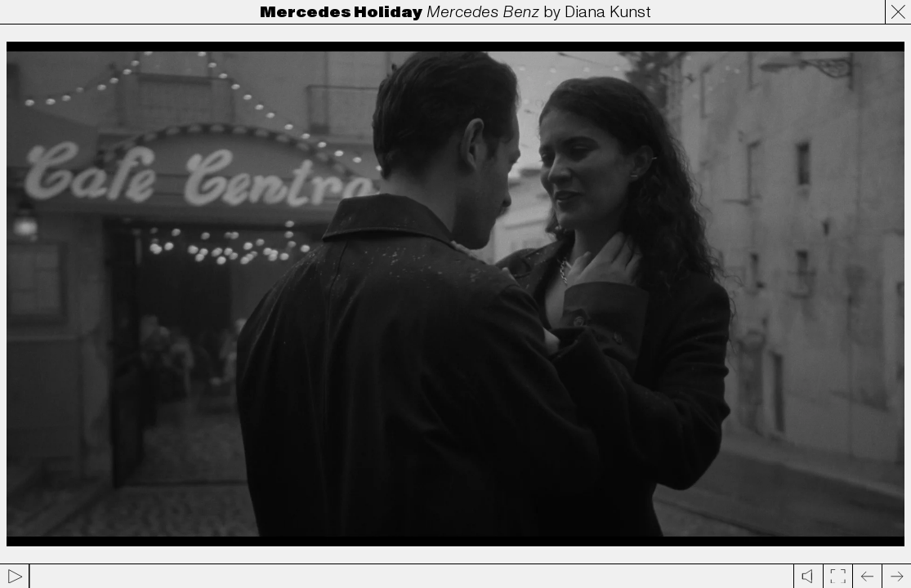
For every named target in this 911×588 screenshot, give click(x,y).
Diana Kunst (608, 12)
